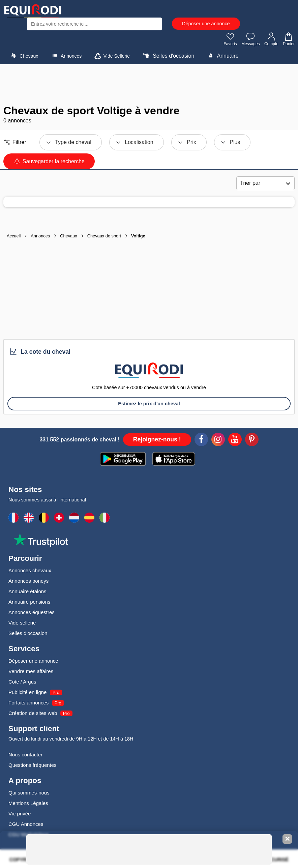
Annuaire (222, 56)
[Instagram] (218, 440)
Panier (288, 39)
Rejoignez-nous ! (157, 439)
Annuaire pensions (29, 602)
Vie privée (20, 814)
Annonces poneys (28, 581)
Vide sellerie (22, 623)
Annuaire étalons (27, 591)
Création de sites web (33, 713)
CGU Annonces (26, 824)
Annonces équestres (32, 612)
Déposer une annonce (206, 24)
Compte (271, 39)
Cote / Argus (22, 682)
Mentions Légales (28, 803)
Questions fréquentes (33, 765)
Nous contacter (25, 755)
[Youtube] (235, 440)
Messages (251, 39)
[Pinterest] (252, 440)
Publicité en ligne (27, 692)
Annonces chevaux (30, 570)
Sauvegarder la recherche (49, 161)
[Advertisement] (149, 84)
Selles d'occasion (168, 56)
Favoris (230, 39)
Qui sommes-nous (29, 793)
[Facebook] (201, 440)
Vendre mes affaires (31, 671)
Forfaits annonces (28, 703)
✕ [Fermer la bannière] (287, 839)
